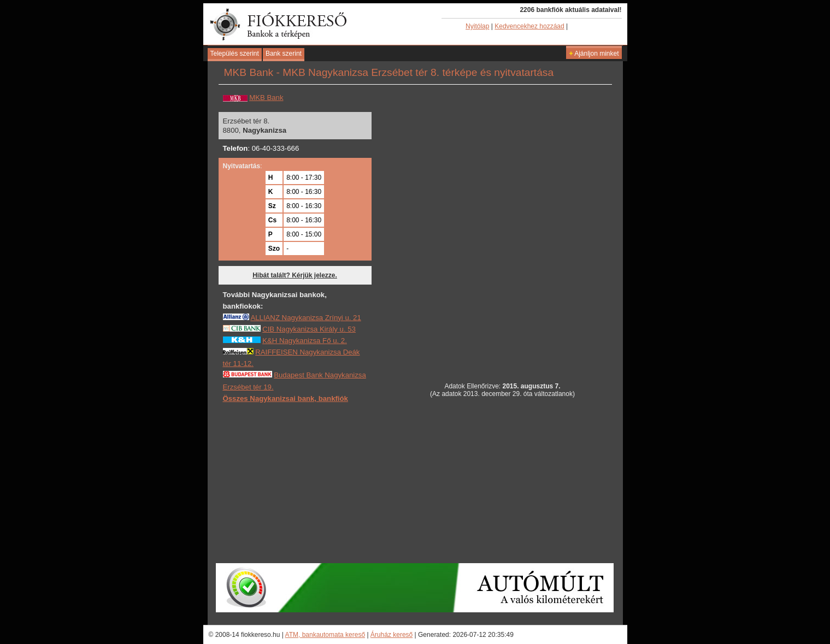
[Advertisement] (414, 482)
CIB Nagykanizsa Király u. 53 (309, 329)
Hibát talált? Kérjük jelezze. (295, 275)
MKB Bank (266, 98)
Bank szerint (284, 54)
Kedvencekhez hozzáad (529, 26)
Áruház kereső (392, 635)
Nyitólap (477, 26)
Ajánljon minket (594, 54)
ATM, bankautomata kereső (325, 635)
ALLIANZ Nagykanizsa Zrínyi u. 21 (305, 318)
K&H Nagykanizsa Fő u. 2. (305, 341)
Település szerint (235, 54)
